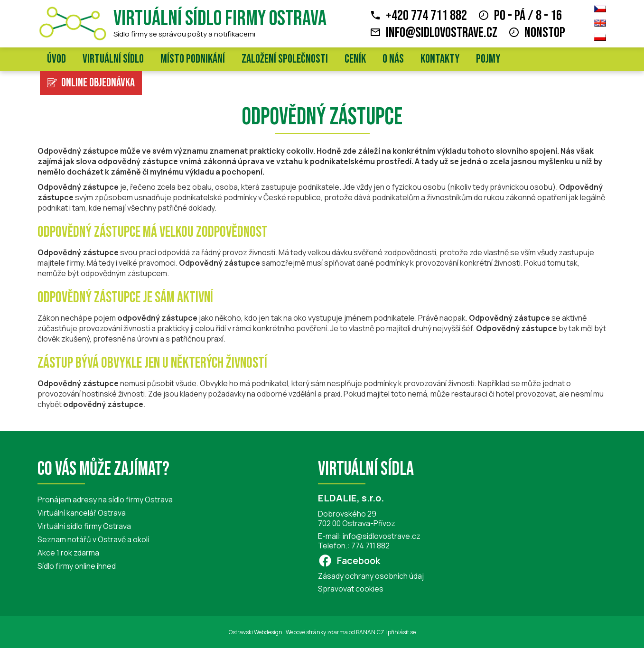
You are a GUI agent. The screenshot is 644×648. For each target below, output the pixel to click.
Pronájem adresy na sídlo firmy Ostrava (105, 500)
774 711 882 (370, 546)
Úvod (56, 59)
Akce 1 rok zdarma (68, 553)
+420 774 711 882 (426, 16)
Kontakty (440, 59)
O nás (393, 59)
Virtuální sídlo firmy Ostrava (220, 19)
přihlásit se (402, 632)
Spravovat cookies (351, 589)
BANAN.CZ (370, 632)
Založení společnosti (285, 59)
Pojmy (488, 59)
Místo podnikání (193, 59)
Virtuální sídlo (113, 59)
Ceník (355, 59)
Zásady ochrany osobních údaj (371, 576)
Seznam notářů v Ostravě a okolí (93, 539)
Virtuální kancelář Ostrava (82, 513)
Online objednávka (98, 83)
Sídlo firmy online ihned (77, 566)
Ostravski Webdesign (256, 632)
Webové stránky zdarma (317, 632)
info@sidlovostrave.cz (442, 33)
